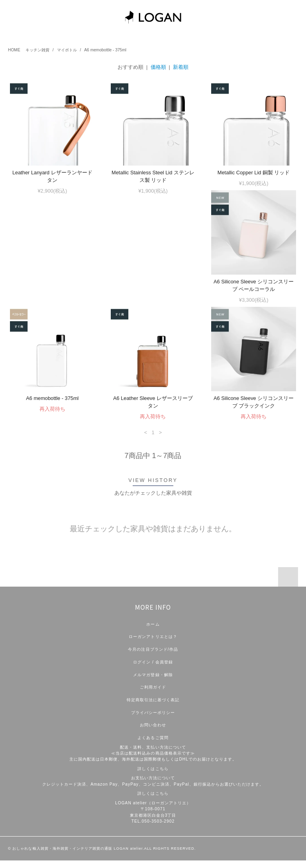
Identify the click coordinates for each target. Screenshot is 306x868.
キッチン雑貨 (37, 50)
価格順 (158, 67)
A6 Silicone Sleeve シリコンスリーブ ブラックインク (52, 410)
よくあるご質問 (153, 745)
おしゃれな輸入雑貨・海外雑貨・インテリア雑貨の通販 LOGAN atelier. (78, 856)
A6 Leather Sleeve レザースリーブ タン (254, 293)
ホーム (153, 632)
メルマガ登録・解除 (153, 682)
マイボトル (67, 50)
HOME (14, 50)
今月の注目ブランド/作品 (153, 657)
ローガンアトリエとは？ (153, 644)
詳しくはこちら (153, 776)
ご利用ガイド (153, 695)
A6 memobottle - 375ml (105, 50)
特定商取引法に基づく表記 (153, 707)
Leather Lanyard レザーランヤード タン (52, 176)
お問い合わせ (153, 732)
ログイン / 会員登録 (153, 670)
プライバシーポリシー (153, 720)
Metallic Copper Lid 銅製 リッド (254, 173)
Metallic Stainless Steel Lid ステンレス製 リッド (153, 176)
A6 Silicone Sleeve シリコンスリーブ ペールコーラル (52, 293)
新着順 (181, 67)
